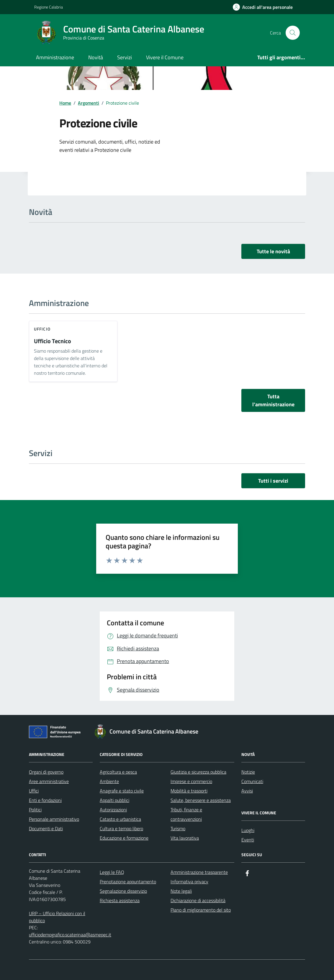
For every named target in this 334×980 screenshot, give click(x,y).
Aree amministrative (49, 781)
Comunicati (252, 781)
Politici (35, 810)
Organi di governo (46, 772)
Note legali (181, 891)
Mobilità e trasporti (189, 791)
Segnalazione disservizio (123, 891)
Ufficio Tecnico (53, 341)
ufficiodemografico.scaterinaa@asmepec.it (70, 935)
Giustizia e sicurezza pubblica (198, 772)
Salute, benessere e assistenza (201, 800)
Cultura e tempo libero (121, 828)
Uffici (34, 791)
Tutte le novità (273, 251)
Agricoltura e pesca (118, 772)
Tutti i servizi (273, 481)
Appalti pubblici (114, 800)
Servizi (125, 57)
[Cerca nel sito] (293, 33)
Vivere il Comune (165, 57)
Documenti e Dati (46, 828)
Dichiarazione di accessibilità (198, 900)
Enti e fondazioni (45, 800)
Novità (96, 57)
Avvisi (247, 791)
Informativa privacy (189, 882)
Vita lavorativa (185, 838)
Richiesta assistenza (120, 900)
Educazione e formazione (124, 838)
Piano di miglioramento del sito (201, 910)
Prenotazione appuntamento (128, 882)
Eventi (248, 840)
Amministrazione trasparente (199, 872)
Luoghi (248, 830)
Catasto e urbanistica (120, 819)
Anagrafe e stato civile (122, 791)
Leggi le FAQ (112, 872)
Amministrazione (55, 57)
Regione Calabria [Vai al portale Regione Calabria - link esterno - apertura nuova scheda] (49, 7)
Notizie (248, 772)
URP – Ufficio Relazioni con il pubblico (57, 917)
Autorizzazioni (113, 810)
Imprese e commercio (191, 781)
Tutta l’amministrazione (273, 400)
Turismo (178, 828)
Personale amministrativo (54, 819)
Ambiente (109, 781)
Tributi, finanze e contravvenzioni (186, 814)
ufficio (42, 329)
